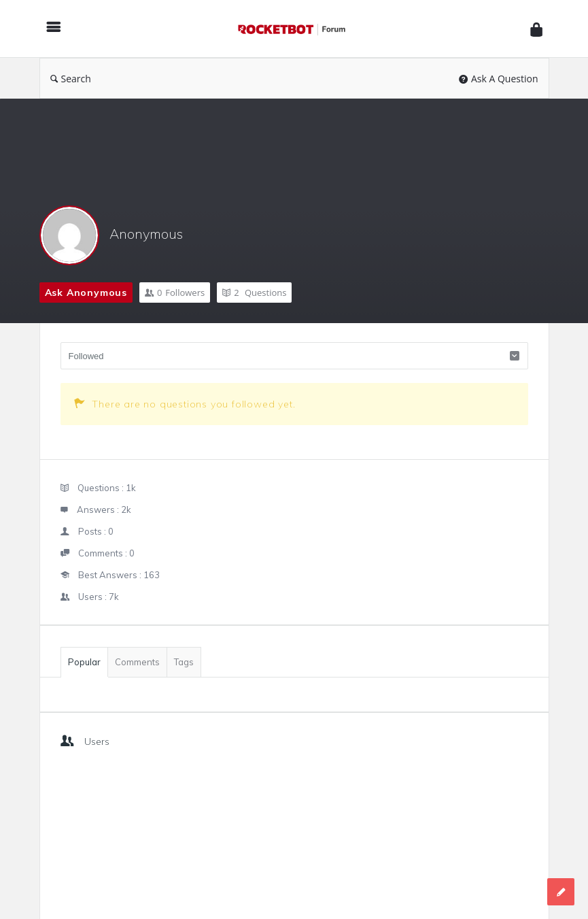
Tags (184, 662)
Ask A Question (499, 79)
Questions (254, 293)
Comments (137, 662)
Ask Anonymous (86, 293)
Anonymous (146, 234)
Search (71, 79)
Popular (84, 662)
